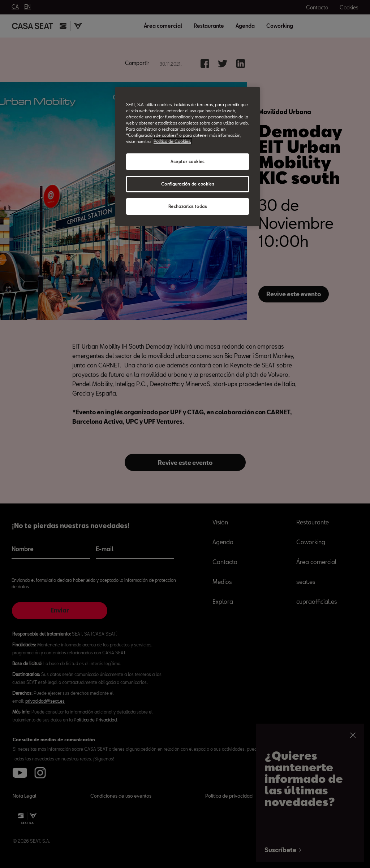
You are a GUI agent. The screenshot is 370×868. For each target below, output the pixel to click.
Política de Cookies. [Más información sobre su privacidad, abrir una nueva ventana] (172, 141)
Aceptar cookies (188, 162)
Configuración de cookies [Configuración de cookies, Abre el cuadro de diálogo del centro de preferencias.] (188, 184)
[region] (188, 156)
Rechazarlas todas (188, 206)
